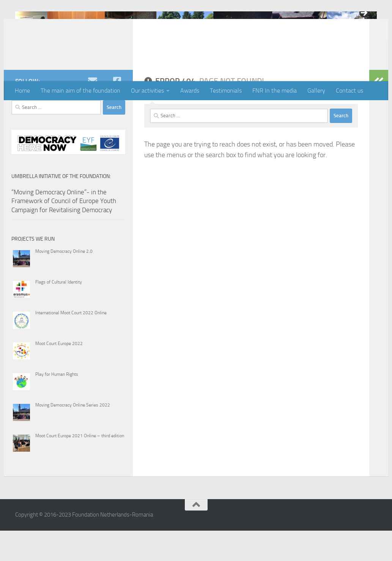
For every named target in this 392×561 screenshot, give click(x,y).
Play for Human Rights (57, 405)
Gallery (316, 91)
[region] (196, 33)
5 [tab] (213, 62)
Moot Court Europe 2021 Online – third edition (80, 466)
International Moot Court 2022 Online (71, 343)
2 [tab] (187, 62)
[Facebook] (117, 111)
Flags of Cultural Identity (59, 312)
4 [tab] (205, 62)
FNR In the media (275, 91)
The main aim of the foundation (80, 91)
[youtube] (105, 111)
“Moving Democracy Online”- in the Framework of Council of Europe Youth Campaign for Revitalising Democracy (64, 231)
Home (22, 91)
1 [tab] (179, 62)
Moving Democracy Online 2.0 (64, 282)
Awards (190, 91)
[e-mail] (93, 111)
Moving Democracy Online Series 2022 (73, 435)
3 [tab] (196, 62)
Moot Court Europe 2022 (59, 374)
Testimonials (226, 91)
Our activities (147, 91)
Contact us (349, 91)
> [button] (364, 13)
